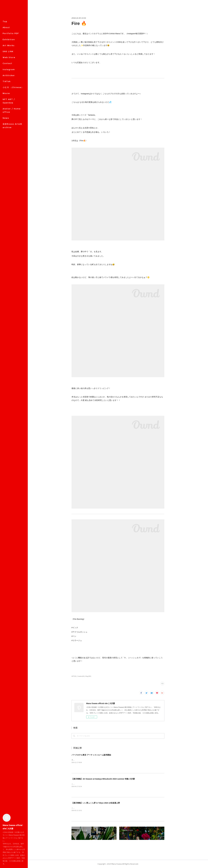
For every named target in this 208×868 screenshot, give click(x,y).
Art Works (9, 45)
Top (5, 21)
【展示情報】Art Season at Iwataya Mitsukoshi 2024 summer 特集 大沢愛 (103, 779)
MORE (6, 57)
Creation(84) (81, 676)
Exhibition (9, 40)
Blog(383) (88, 676)
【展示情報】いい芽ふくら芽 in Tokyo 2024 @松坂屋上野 (96, 803)
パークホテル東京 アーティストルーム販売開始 (91, 755)
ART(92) (74, 676)
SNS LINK (8, 51)
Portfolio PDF (11, 33)
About (6, 27)
